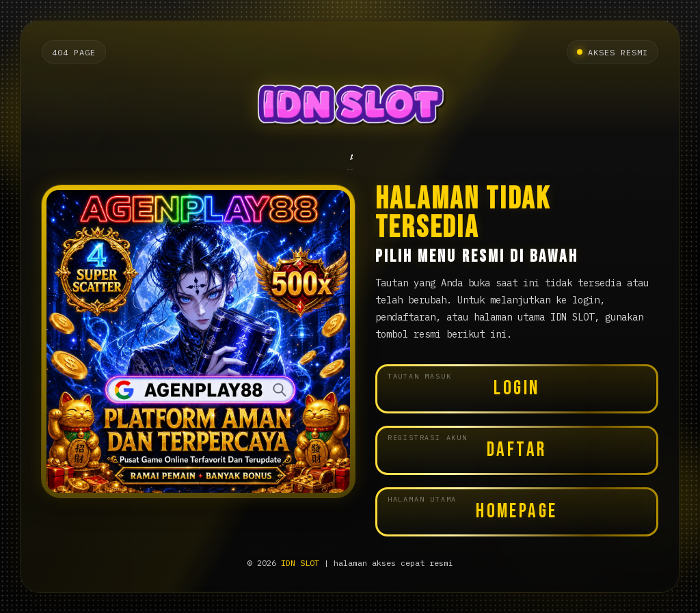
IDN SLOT (300, 563)
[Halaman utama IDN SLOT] (350, 108)
